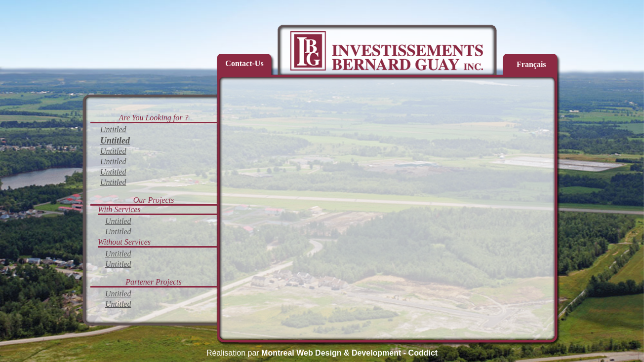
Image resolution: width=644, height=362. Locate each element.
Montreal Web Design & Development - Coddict (349, 353)
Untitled (113, 129)
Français (531, 64)
